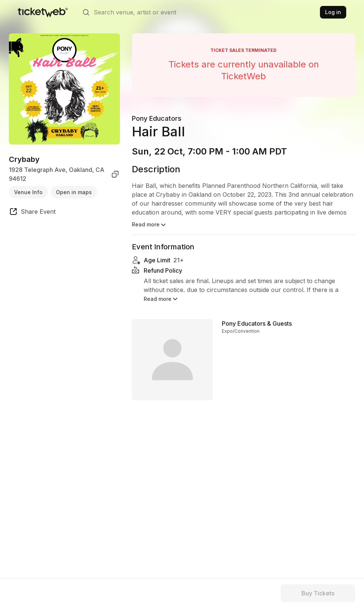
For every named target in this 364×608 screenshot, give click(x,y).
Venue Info (28, 192)
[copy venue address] (115, 174)
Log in (333, 12)
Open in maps (74, 192)
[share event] (32, 213)
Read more (149, 225)
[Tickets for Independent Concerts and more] (43, 12)
